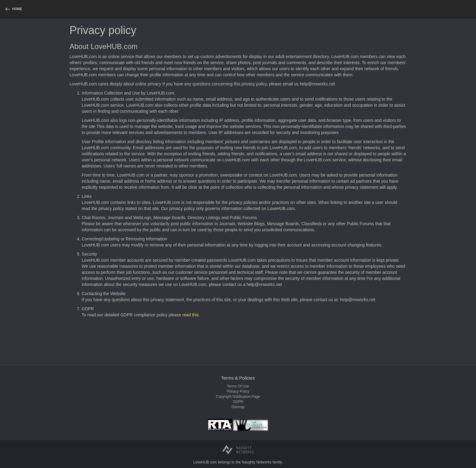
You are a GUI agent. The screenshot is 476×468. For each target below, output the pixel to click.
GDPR (238, 402)
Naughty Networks (257, 462)
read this (191, 315)
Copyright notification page (238, 397)
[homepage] (13, 9)
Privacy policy (238, 391)
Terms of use (238, 386)
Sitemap (238, 407)
